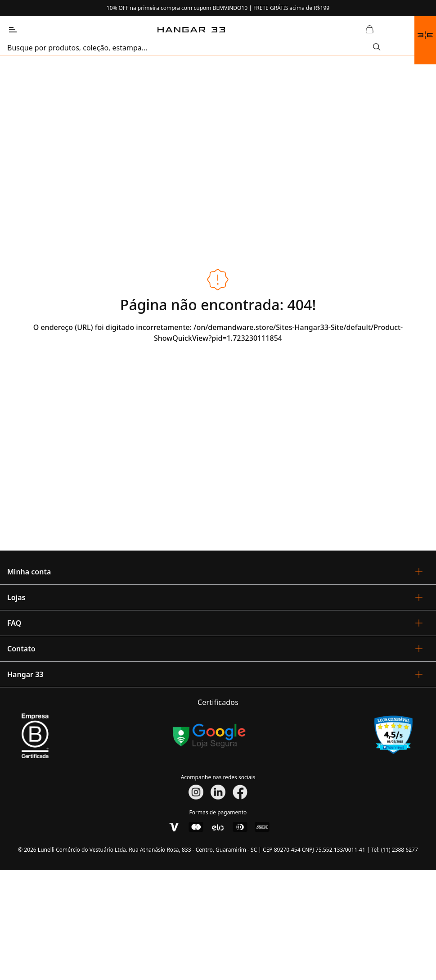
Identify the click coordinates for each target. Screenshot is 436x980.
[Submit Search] (377, 48)
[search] (190, 48)
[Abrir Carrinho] (369, 30)
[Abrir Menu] (13, 30)
